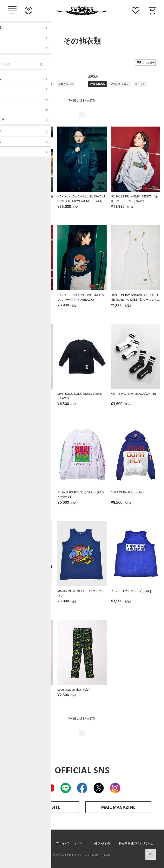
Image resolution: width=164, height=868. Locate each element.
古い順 (28, 84)
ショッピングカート (152, 10)
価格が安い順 (66, 84)
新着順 (14, 84)
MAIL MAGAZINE (118, 807)
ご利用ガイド (19, 843)
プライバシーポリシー (71, 843)
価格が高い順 (45, 84)
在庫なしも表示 (120, 84)
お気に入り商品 (136, 10)
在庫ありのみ (98, 84)
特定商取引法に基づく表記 (136, 843)
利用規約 (42, 843)
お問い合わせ (102, 843)
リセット (140, 84)
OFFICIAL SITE (46, 807)
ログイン (28, 10)
